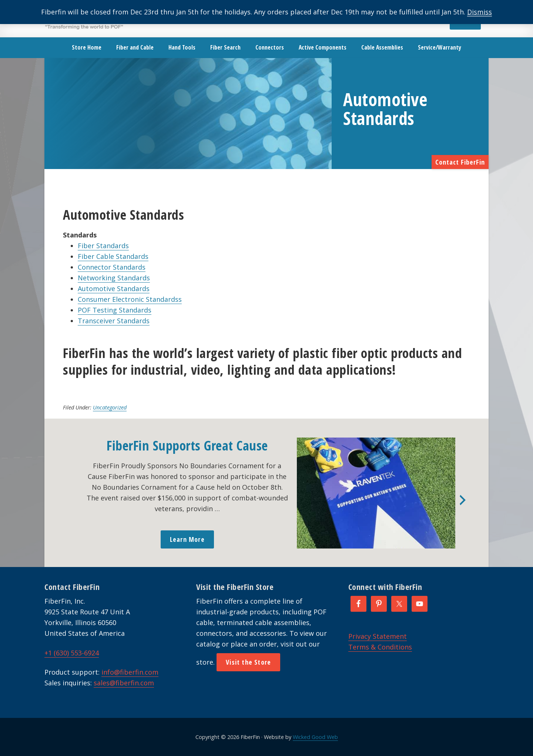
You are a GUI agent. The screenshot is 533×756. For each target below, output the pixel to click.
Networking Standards (114, 278)
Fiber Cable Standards (113, 256)
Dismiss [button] (480, 12)
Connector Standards (112, 267)
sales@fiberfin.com (124, 683)
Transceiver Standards (114, 321)
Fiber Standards (103, 246)
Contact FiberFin (460, 162)
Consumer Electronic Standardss (130, 299)
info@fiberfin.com (130, 672)
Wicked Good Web (315, 737)
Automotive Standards (114, 288)
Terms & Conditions (380, 647)
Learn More (187, 539)
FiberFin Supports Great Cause (187, 445)
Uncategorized (110, 407)
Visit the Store (248, 662)
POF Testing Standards (115, 310)
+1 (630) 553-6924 (72, 653)
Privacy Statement (378, 636)
